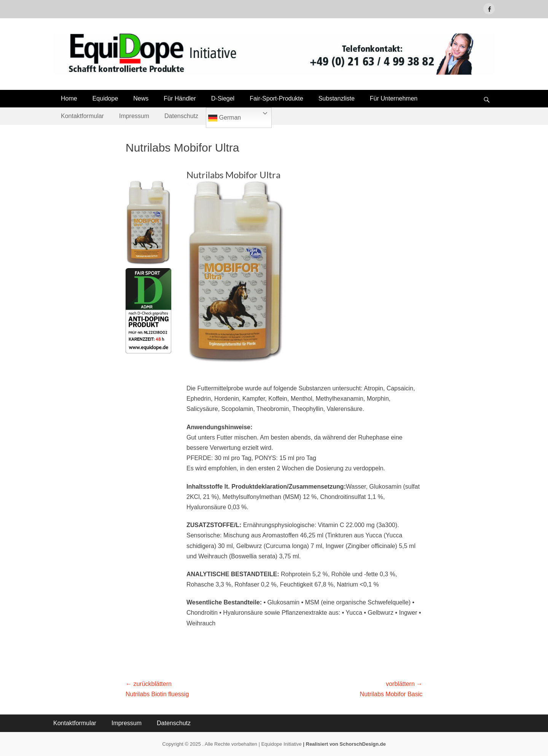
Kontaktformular (82, 116)
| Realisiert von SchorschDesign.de (344, 744)
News (141, 98)
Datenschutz (181, 116)
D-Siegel (223, 98)
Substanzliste (337, 98)
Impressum (134, 116)
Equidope (105, 98)
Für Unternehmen (394, 98)
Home (69, 98)
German (225, 118)
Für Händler (180, 98)
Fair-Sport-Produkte (276, 98)
